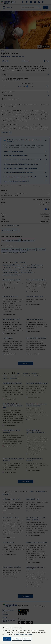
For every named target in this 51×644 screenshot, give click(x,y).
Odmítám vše (17, 639)
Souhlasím (7, 639)
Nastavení (27, 639)
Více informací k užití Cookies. (24, 634)
